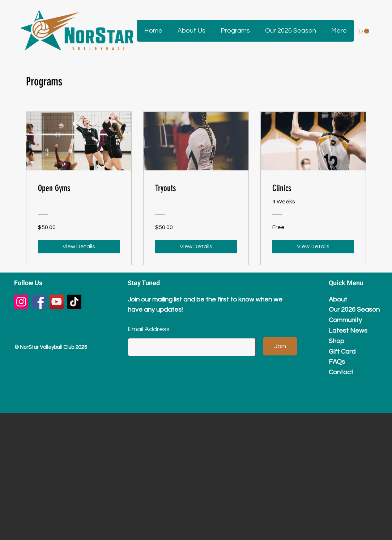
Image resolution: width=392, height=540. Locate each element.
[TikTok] (74, 302)
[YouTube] (57, 302)
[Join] (280, 346)
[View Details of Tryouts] (196, 246)
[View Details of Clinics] (313, 246)
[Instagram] (21, 302)
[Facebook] (39, 302)
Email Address (149, 329)
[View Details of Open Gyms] (79, 246)
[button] (191, 31)
